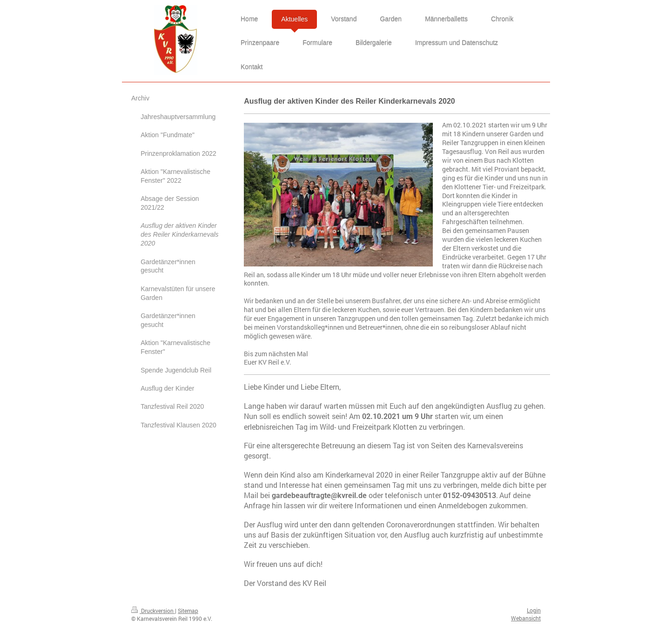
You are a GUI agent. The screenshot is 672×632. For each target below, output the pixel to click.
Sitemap (188, 611)
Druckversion (153, 611)
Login (534, 610)
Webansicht (526, 618)
